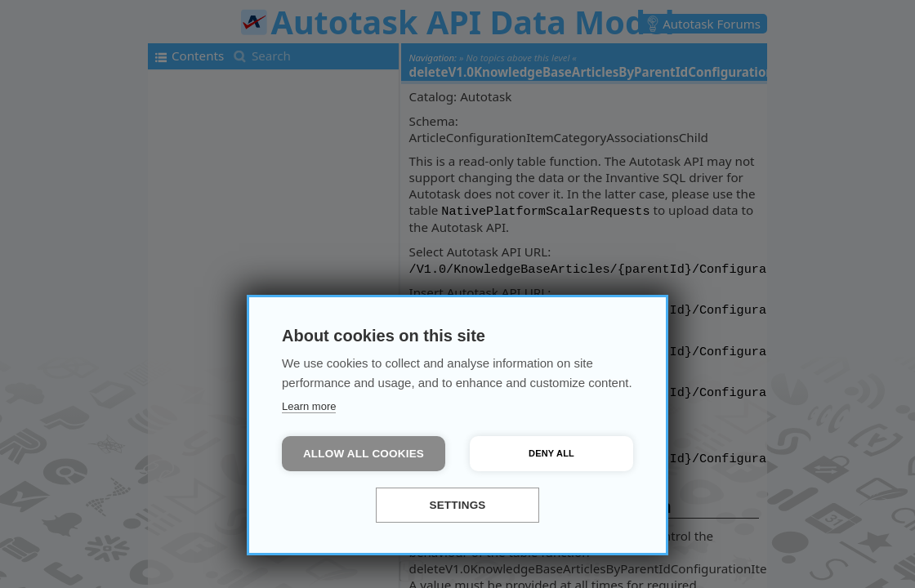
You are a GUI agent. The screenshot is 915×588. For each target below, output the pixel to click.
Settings (457, 505)
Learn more (309, 406)
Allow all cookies (364, 454)
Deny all (551, 453)
